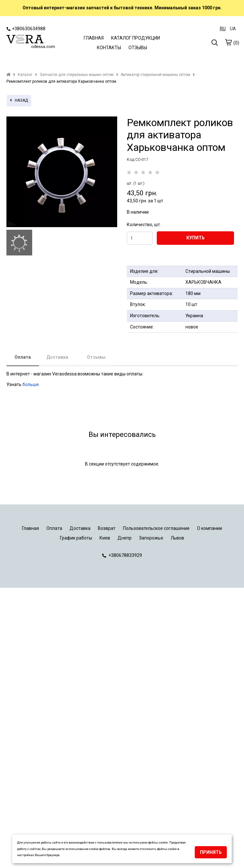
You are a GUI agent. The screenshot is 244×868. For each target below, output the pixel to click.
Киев (105, 538)
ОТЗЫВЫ (138, 48)
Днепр (125, 538)
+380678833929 (122, 555)
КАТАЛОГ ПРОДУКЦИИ (136, 38)
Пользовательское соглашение (156, 528)
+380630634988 (26, 29)
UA (233, 29)
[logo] (31, 42)
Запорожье (151, 538)
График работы (76, 538)
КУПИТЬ (196, 238)
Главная (30, 528)
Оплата (23, 357)
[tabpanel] (62, 172)
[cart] (228, 42)
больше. (32, 384)
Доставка (57, 357)
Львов (177, 538)
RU (223, 29)
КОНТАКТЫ (109, 48)
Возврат (107, 528)
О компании (210, 528)
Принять (211, 852)
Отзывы (96, 357)
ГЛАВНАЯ (94, 38)
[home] (9, 75)
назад (19, 100)
